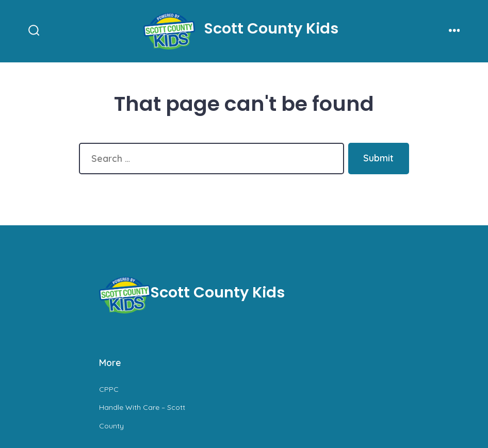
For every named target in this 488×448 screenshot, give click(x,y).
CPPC (109, 389)
